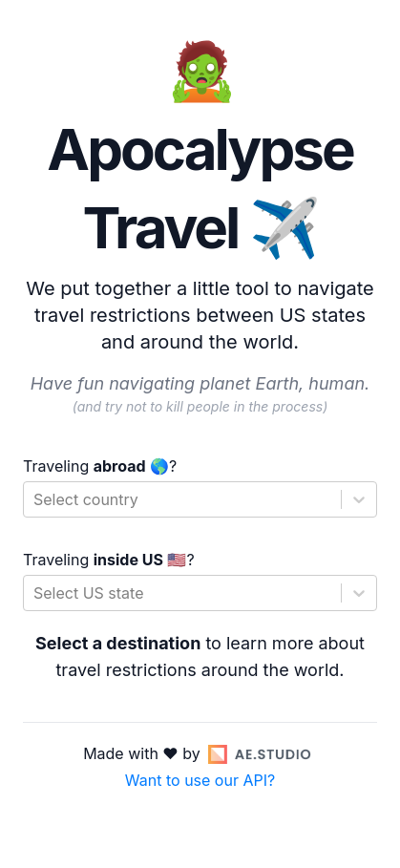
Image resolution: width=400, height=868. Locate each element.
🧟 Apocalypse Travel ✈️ (200, 148)
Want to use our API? (200, 780)
